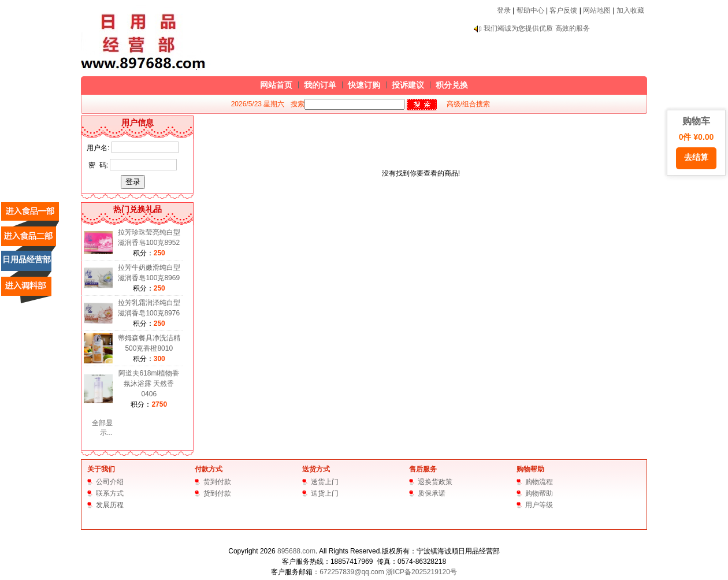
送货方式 (316, 469)
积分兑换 (452, 85)
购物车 (696, 143)
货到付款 (217, 482)
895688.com (296, 551)
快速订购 (364, 85)
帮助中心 (530, 10)
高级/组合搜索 (468, 104)
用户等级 (539, 505)
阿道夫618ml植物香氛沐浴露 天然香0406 (149, 384)
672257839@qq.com (352, 572)
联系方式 (110, 493)
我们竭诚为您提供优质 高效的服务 (536, 28)
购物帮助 (530, 469)
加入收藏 (630, 10)
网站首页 (276, 85)
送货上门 (325, 482)
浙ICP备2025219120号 (421, 572)
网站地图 (597, 10)
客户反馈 (563, 10)
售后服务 (423, 469)
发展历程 (110, 505)
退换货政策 (435, 482)
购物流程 (539, 482)
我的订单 (320, 85)
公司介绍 (110, 482)
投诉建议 (408, 85)
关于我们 (101, 469)
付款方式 (209, 469)
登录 (504, 10)
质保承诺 (432, 493)
